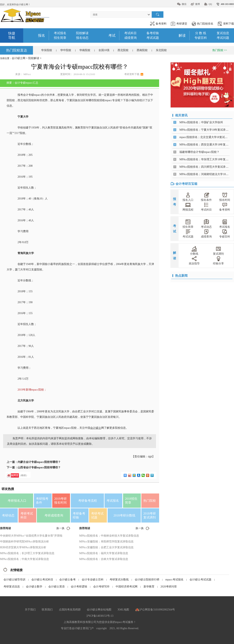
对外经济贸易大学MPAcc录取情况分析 (23, 547)
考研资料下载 (132, 74)
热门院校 (150, 501)
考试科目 (130, 33)
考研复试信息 (12, 587)
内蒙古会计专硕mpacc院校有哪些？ (39, 462)
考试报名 (60, 33)
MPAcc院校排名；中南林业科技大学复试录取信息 (109, 536)
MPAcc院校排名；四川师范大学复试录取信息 (207, 167)
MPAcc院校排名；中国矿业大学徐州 (201, 122)
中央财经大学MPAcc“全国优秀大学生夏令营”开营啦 (31, 536)
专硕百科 (201, 38)
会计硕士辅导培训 (14, 580)
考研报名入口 (17, 501)
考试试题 (153, 38)
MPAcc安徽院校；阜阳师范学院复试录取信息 (106, 542)
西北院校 (123, 50)
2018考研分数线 (124, 515)
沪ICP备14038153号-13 (100, 616)
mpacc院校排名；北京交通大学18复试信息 (205, 137)
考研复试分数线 (119, 580)
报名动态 (82, 38)
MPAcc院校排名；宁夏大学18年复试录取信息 (207, 130)
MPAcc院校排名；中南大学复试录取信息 (25, 559)
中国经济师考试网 (127, 587)
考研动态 (8, 515)
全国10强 (104, 50)
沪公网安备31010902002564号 (157, 610)
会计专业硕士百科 (93, 580)
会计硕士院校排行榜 (147, 580)
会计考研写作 (101, 587)
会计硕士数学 (34, 587)
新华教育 (149, 587)
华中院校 (66, 50)
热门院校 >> (220, 50)
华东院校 (47, 50)
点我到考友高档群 (70, 610)
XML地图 (123, 610)
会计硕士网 (19, 58)
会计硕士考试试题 (200, 580)
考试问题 (223, 38)
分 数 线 (201, 33)
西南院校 (142, 50)
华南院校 (85, 50)
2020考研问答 (169, 587)
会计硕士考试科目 (42, 580)
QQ (210, 4)
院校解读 (82, 33)
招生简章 (60, 38)
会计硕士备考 (67, 580)
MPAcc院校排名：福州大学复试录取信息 (104, 553)
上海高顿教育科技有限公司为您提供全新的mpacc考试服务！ (100, 622)
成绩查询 (130, 38)
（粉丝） (24, 475)
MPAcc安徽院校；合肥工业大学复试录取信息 (106, 547)
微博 (198, 4)
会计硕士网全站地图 (99, 610)
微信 (184, 4)
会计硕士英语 (57, 587)
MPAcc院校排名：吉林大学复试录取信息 (104, 559)
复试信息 (223, 33)
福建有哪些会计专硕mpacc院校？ (199, 152)
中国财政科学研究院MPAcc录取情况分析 (25, 542)
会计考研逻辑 (79, 587)
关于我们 (30, 610)
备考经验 (153, 33)
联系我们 (47, 610)
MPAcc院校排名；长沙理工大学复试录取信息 (27, 553)
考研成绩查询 (54, 515)
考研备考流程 (88, 501)
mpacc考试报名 (174, 580)
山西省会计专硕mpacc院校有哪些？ (39, 467)
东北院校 (161, 50)
